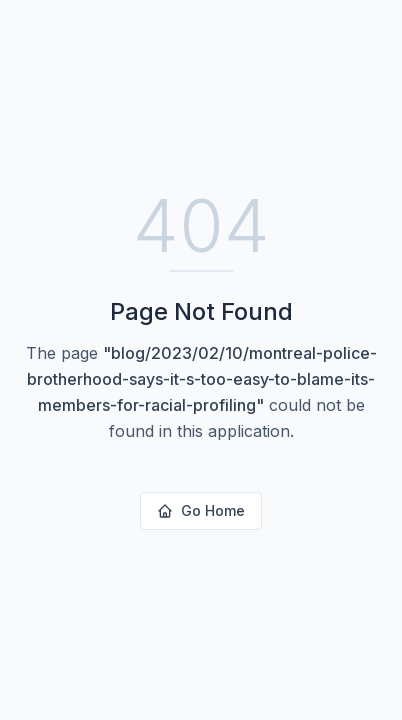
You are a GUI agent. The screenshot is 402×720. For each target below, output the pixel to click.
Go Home (201, 510)
